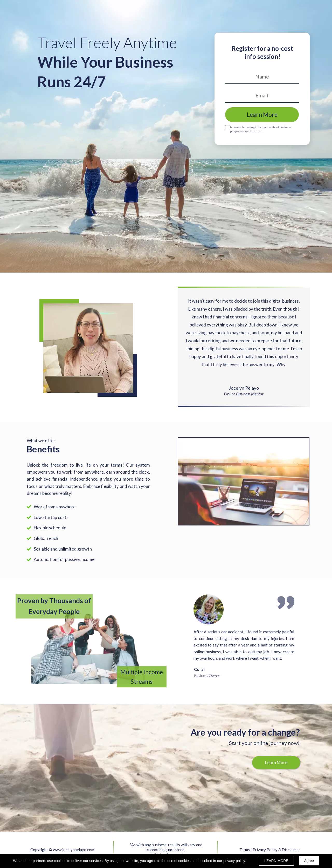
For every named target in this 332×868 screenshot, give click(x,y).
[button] (276, 763)
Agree (309, 861)
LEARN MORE (276, 861)
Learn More (262, 115)
